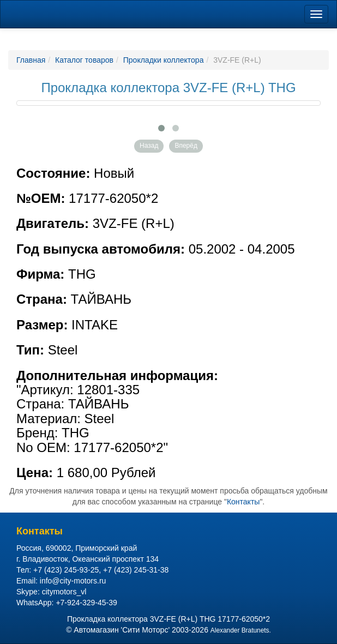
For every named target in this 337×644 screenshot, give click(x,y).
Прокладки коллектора (164, 60)
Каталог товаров (84, 60)
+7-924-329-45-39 (86, 603)
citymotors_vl (64, 592)
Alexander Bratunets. (241, 630)
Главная (31, 60)
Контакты (243, 502)
